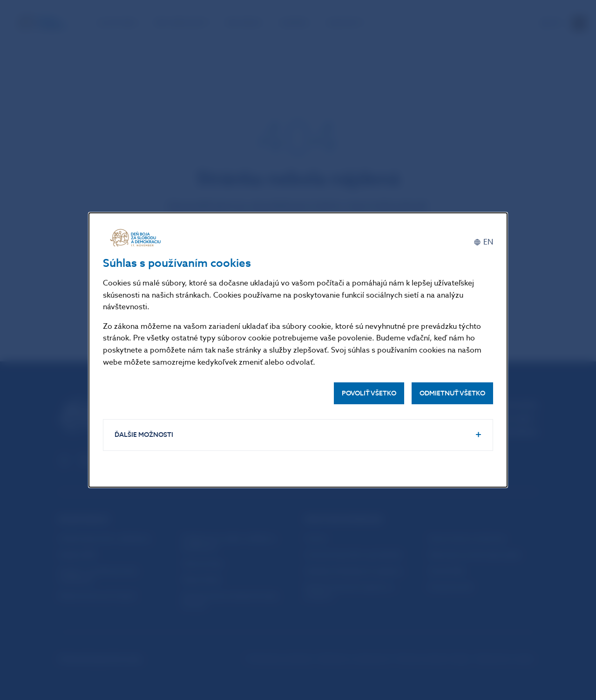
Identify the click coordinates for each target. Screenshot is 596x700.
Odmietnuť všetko (452, 393)
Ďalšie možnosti (144, 435)
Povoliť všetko (369, 393)
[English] (483, 242)
